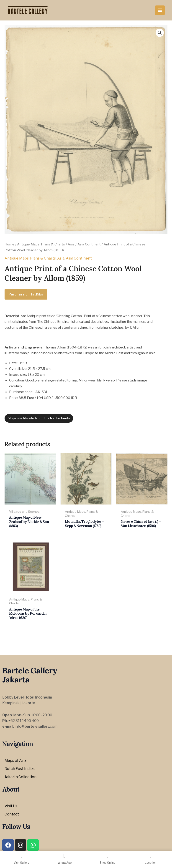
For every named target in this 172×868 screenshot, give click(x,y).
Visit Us (11, 806)
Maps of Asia (15, 761)
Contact (12, 814)
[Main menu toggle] (160, 10)
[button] (160, 33)
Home (9, 244)
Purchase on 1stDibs (26, 294)
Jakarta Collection (21, 777)
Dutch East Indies (20, 769)
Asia (71, 244)
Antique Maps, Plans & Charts (41, 244)
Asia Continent (89, 244)
